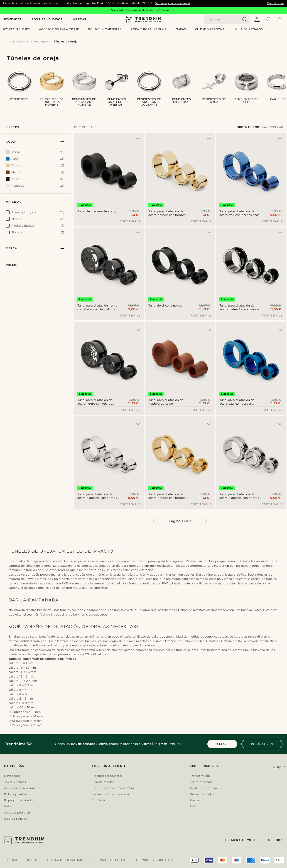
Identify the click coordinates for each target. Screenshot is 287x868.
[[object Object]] (35, 213)
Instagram (234, 840)
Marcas (80, 19)
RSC (193, 807)
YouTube (254, 840)
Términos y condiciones (156, 860)
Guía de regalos (16, 819)
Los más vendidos (47, 19)
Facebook (274, 840)
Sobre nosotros (201, 782)
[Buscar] (227, 19)
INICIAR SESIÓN (262, 744)
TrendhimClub (200, 776)
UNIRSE (222, 744)
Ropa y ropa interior (19, 800)
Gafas (8, 807)
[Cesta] (279, 19)
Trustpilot (279, 767)
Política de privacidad (64, 860)
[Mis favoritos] (268, 19)
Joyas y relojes (15, 782)
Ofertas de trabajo (203, 788)
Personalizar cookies (110, 860)
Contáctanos (276, 3)
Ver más (177, 744)
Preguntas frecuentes (107, 776)
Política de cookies (20, 860)
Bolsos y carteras (17, 794)
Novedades (12, 19)
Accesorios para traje (20, 788)
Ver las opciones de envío (173, 3)
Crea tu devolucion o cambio (113, 788)
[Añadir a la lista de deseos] (136, 140)
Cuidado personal (17, 813)
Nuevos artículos (202, 794)
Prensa (195, 800)
